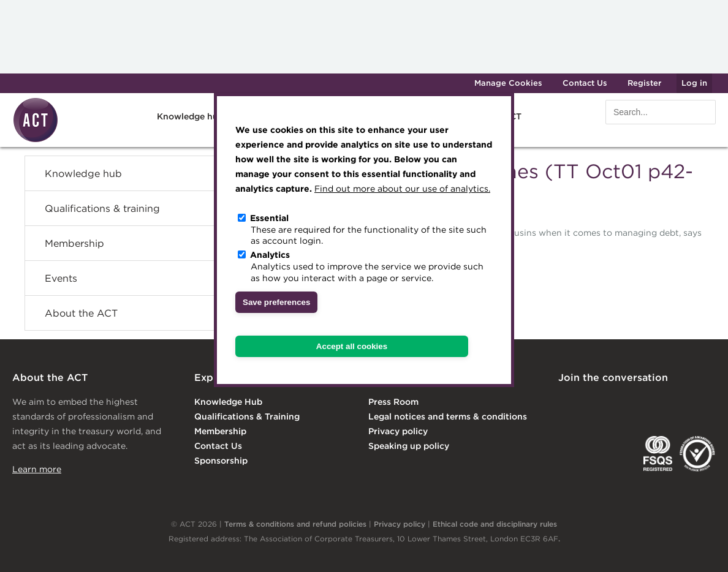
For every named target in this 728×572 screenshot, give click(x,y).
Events (61, 278)
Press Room (393, 402)
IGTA (619, 454)
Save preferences (276, 302)
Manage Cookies (508, 83)
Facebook (661, 403)
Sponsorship (221, 461)
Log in (694, 83)
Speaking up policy (409, 446)
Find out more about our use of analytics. (402, 189)
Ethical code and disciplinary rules (495, 524)
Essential (269, 218)
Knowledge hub (190, 116)
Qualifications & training (102, 208)
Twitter (613, 403)
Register (644, 83)
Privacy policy (398, 431)
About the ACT (81, 313)
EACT (576, 454)
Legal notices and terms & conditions (448, 416)
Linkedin (567, 403)
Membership (74, 243)
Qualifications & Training (247, 416)
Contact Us (585, 83)
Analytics (270, 255)
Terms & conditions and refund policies (295, 524)
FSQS (658, 454)
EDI (697, 454)
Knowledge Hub (228, 402)
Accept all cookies (352, 346)
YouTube (707, 403)
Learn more (37, 469)
